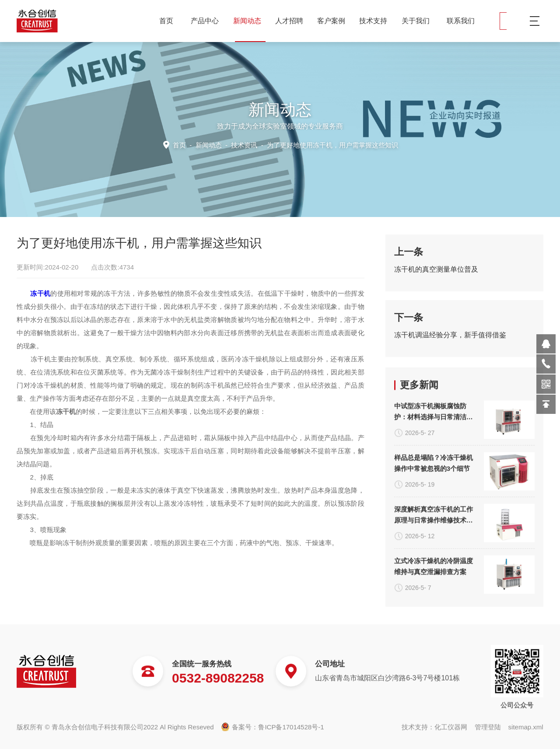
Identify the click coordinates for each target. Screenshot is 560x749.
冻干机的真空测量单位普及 (436, 276)
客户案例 (334, 21)
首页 (166, 21)
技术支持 (376, 21)
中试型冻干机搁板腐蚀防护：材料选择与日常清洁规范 (434, 544)
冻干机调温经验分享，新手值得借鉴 (450, 342)
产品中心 (208, 21)
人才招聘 (292, 21)
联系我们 (461, 21)
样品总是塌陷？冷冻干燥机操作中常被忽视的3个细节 (434, 595)
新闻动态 (250, 21)
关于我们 (419, 21)
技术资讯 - (313, 144)
